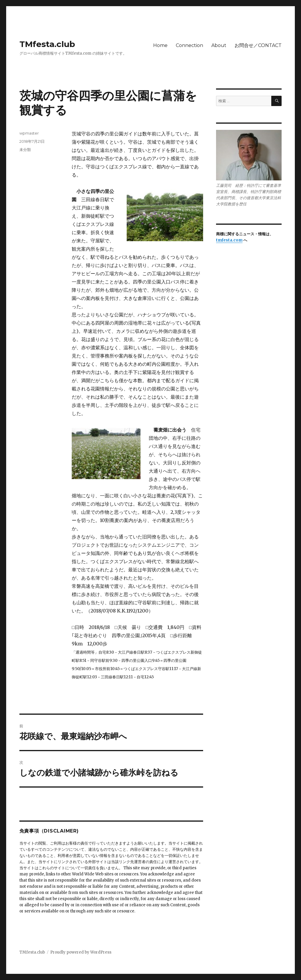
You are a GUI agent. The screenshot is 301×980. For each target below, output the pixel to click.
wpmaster (29, 133)
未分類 (25, 150)
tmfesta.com (229, 240)
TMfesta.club (47, 44)
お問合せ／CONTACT (258, 45)
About (219, 45)
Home (160, 45)
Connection (189, 45)
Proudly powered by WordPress (81, 952)
